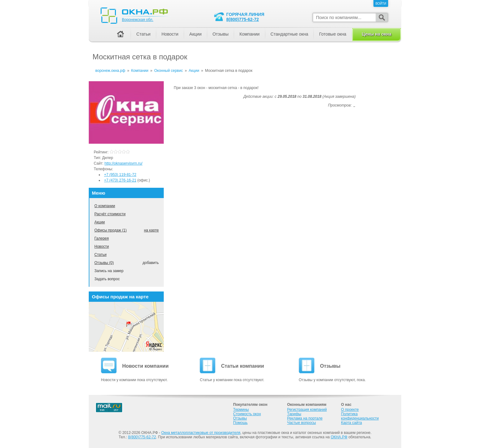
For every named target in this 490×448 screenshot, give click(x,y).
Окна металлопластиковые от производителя (201, 433)
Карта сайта (351, 423)
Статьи (100, 255)
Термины (241, 410)
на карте (151, 230)
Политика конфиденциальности (360, 416)
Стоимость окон (247, 414)
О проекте (350, 410)
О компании (105, 206)
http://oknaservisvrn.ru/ (123, 163)
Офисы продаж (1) (110, 230)
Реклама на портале (305, 418)
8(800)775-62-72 (242, 19)
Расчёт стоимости (110, 214)
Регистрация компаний (307, 410)
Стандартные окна (290, 34)
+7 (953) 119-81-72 (120, 175)
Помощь (240, 423)
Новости (102, 246)
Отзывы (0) (104, 263)
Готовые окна (333, 34)
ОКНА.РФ (339, 437)
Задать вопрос (107, 279)
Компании (249, 34)
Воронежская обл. (138, 20)
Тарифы (294, 414)
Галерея (102, 238)
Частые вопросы (302, 423)
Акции (100, 222)
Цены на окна (377, 34)
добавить (151, 263)
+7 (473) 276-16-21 (120, 180)
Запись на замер (109, 271)
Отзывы (220, 34)
